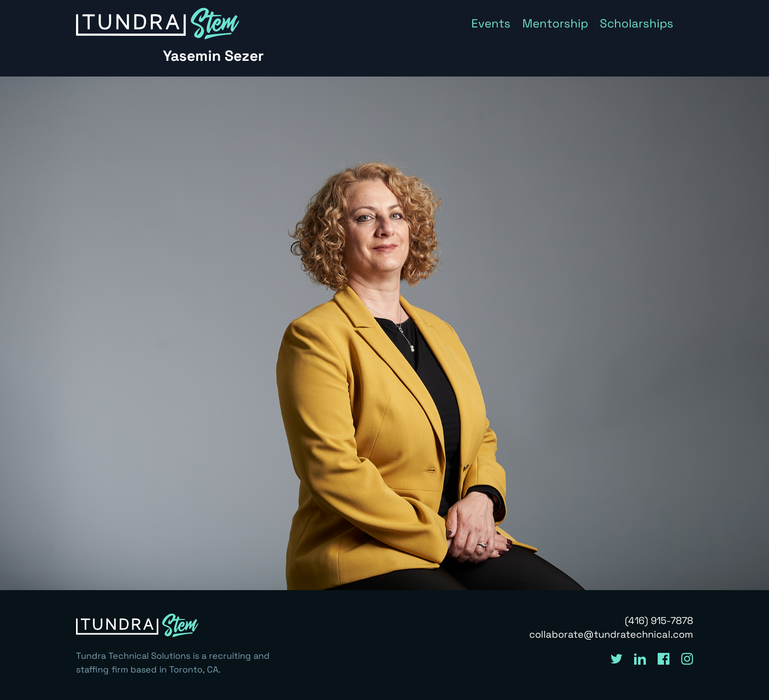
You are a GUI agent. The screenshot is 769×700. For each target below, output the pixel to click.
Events (491, 23)
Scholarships (637, 23)
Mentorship (555, 23)
